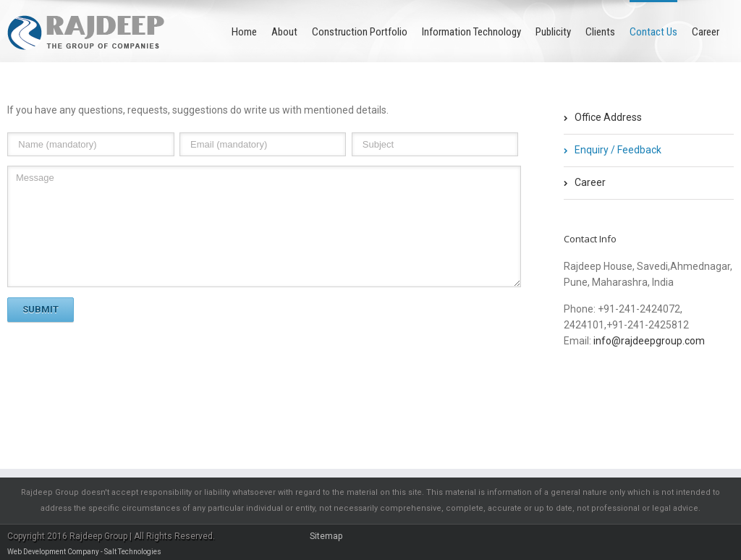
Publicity (553, 32)
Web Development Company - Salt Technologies (84, 552)
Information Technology (471, 32)
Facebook (567, 387)
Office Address (608, 117)
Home (244, 32)
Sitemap (326, 536)
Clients (600, 32)
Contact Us (653, 32)
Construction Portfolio (360, 32)
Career (706, 32)
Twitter (594, 387)
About (284, 32)
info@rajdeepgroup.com (649, 341)
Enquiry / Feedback (618, 150)
